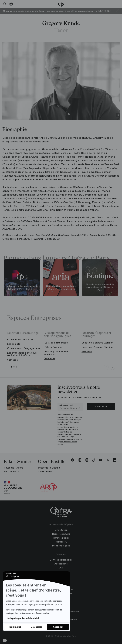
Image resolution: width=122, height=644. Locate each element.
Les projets (14, 344)
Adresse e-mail (66, 405)
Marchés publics (61, 538)
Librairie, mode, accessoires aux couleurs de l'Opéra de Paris (100, 287)
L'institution (61, 530)
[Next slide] (112, 367)
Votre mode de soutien (21, 339)
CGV (61, 568)
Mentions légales (61, 546)
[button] (5, 641)
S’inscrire (101, 407)
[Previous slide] (106, 367)
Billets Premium (54, 347)
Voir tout (12, 360)
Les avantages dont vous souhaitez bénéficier (22, 354)
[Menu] (117, 4)
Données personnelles (61, 560)
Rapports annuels (61, 534)
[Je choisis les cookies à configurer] (37, 627)
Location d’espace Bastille (97, 347)
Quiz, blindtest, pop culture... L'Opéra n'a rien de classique (61, 288)
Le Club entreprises (56, 343)
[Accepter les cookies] (58, 627)
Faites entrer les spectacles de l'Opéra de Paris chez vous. (22, 288)
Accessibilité (61, 564)
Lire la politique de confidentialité (22, 618)
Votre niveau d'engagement (24, 348)
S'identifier (103, 11)
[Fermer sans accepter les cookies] (15, 627)
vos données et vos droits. (67, 443)
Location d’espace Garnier (97, 343)
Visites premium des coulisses (56, 353)
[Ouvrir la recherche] (4, 4)
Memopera (61, 542)
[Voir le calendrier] (12, 4)
